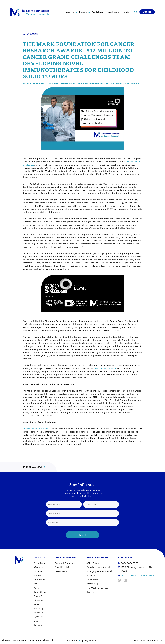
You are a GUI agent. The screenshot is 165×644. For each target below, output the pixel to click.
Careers (38, 625)
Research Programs (65, 563)
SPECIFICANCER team (105, 368)
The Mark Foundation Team (40, 579)
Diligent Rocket (91, 640)
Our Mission (40, 563)
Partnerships (93, 584)
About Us (71, 12)
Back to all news (33, 467)
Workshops (98, 12)
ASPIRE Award (94, 563)
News (36, 604)
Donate (147, 12)
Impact (127, 12)
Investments (113, 12)
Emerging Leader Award (99, 571)
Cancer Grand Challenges (36, 429)
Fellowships (92, 579)
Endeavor (91, 575)
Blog (36, 621)
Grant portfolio (63, 567)
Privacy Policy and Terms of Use (148, 640)
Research (84, 12)
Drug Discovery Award (98, 567)
